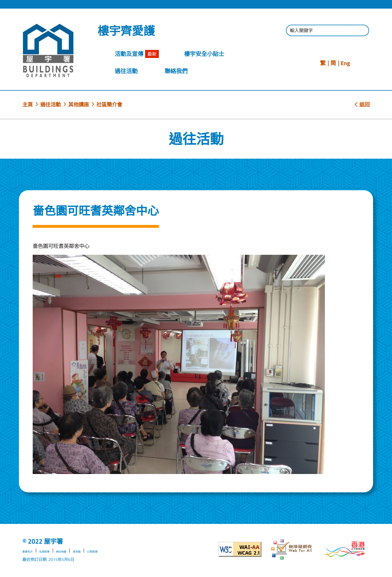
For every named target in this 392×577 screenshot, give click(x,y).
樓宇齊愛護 (126, 31)
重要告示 (30, 551)
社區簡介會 (109, 104)
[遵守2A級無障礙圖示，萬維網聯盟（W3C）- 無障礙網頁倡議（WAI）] (240, 549)
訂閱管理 (117, 551)
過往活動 (50, 104)
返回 (362, 104)
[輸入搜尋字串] (327, 30)
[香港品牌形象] (344, 549)
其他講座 (79, 104)
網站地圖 (75, 551)
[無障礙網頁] (292, 549)
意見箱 (96, 551)
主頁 (28, 104)
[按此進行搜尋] (362, 31)
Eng (345, 63)
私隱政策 (53, 551)
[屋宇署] (48, 50)
